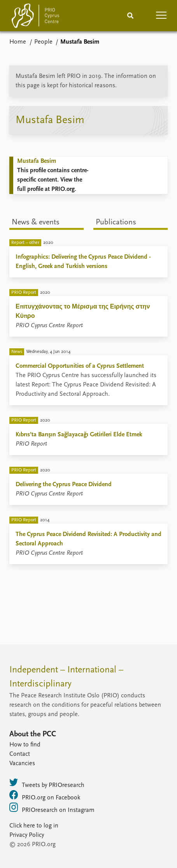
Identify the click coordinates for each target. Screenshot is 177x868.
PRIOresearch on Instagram (52, 808)
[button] (161, 16)
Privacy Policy (27, 835)
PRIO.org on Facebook (45, 796)
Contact (20, 754)
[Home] (35, 17)
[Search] (130, 16)
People (43, 42)
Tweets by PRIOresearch (47, 783)
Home (18, 42)
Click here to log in (34, 826)
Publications (116, 222)
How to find (25, 745)
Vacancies (22, 764)
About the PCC (33, 734)
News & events (36, 222)
